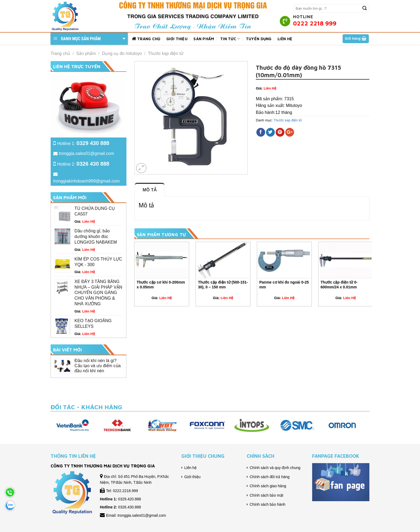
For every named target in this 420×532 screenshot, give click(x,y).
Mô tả (150, 190)
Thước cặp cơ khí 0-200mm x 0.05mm (161, 285)
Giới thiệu (177, 39)
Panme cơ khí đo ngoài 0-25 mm (284, 285)
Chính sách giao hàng (268, 486)
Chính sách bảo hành (267, 504)
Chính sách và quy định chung (275, 468)
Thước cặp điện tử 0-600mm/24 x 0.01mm (339, 285)
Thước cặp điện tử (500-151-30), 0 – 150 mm (223, 285)
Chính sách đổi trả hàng (270, 477)
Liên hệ (285, 39)
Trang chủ (146, 39)
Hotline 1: (83, 144)
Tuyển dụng (259, 39)
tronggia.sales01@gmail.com (86, 153)
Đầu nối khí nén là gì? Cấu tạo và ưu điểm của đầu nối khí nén (98, 366)
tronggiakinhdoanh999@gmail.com (87, 181)
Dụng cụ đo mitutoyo (122, 53)
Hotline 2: (83, 164)
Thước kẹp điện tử (166, 53)
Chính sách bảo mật (267, 495)
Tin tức (230, 39)
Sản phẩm (204, 39)
